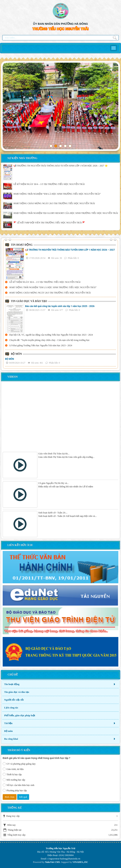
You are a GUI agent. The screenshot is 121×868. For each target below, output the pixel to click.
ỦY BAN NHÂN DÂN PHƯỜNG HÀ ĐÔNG (60, 24)
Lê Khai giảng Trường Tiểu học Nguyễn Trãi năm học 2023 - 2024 (41, 345)
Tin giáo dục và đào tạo (17, 692)
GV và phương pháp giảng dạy (19, 764)
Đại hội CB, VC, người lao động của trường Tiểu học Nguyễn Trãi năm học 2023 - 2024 (51, 335)
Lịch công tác (11, 708)
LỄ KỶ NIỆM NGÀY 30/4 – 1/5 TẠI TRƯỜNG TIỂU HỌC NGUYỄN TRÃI (49, 184)
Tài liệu (8, 723)
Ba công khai (11, 739)
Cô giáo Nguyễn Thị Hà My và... (53, 483)
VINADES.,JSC (80, 862)
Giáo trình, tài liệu (13, 769)
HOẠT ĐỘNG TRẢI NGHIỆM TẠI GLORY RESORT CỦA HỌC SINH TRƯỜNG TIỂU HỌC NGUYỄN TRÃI (66, 213)
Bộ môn (8, 731)
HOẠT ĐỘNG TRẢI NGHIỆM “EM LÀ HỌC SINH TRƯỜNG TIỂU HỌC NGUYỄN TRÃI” (57, 194)
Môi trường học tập (14, 780)
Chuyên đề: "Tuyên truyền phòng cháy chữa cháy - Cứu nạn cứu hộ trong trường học (49, 340)
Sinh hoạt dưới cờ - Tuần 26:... (53, 513)
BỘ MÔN (10, 359)
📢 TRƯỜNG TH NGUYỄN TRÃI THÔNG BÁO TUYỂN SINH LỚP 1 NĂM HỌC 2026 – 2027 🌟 (61, 166)
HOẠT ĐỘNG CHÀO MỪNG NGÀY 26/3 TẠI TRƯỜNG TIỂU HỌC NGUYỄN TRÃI (54, 203)
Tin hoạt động (12, 684)
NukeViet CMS (52, 862)
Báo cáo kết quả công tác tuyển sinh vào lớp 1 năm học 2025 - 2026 (60, 306)
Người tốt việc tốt (14, 700)
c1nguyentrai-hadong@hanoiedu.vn (64, 859)
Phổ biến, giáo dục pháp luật (20, 715)
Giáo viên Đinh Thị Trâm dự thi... (54, 454)
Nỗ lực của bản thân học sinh (18, 785)
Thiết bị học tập (12, 774)
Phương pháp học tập (15, 790)
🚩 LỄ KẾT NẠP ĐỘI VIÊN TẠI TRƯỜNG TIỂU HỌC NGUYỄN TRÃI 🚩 (49, 223)
